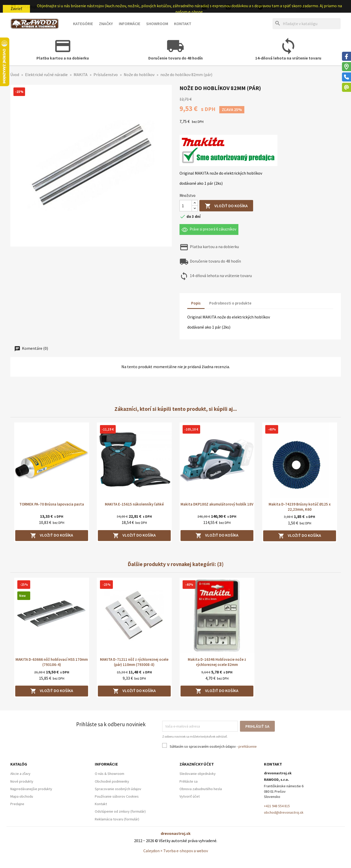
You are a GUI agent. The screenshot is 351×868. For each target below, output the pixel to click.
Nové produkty (22, 781)
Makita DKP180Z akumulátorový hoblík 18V (217, 504)
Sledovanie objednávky (198, 774)
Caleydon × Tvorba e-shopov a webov (176, 851)
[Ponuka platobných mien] (212, 7)
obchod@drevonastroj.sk (284, 812)
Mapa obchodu (22, 796)
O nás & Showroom (110, 774)
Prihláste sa (189, 781)
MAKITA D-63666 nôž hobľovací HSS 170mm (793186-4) (52, 662)
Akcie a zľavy (20, 774)
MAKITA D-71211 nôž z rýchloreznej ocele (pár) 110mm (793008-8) (134, 662)
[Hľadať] (307, 24)
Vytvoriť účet (190, 796)
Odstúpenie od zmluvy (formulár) (120, 811)
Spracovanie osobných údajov (118, 789)
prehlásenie (248, 746)
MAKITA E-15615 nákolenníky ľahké (134, 504)
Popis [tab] (196, 303)
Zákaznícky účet (197, 764)
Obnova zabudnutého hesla (201, 789)
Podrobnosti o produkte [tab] (230, 303)
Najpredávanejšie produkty (31, 789)
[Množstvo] (186, 206)
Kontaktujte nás (28, 7)
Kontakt (183, 24)
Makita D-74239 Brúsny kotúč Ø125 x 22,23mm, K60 (300, 507)
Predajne (17, 804)
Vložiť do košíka (226, 206)
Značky (106, 24)
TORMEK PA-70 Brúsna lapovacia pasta (52, 504)
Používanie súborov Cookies (117, 796)
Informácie (130, 24)
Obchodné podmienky (112, 781)
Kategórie (83, 24)
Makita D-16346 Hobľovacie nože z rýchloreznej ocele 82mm (217, 662)
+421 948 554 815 (277, 806)
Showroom (157, 24)
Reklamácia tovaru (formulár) (117, 819)
